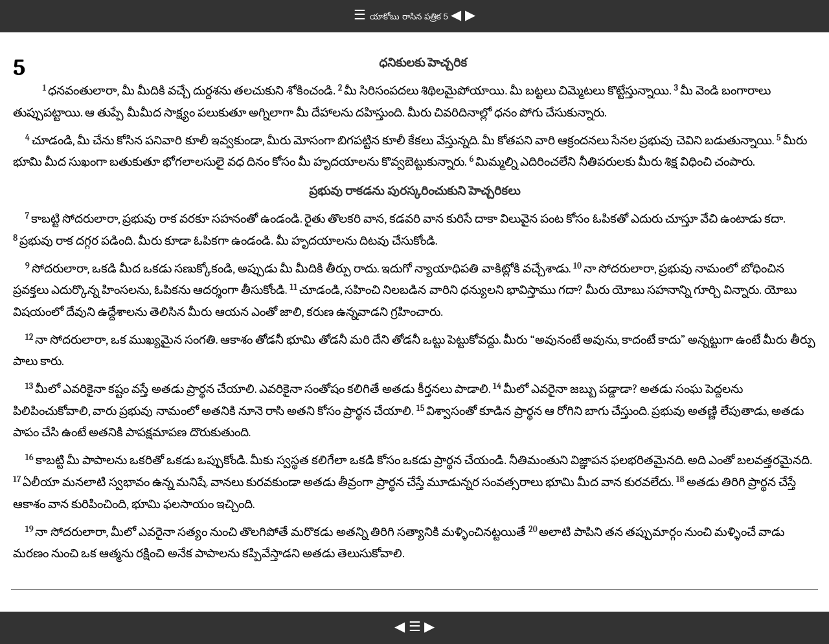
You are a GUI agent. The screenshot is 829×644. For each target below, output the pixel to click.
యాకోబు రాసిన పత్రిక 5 (410, 17)
